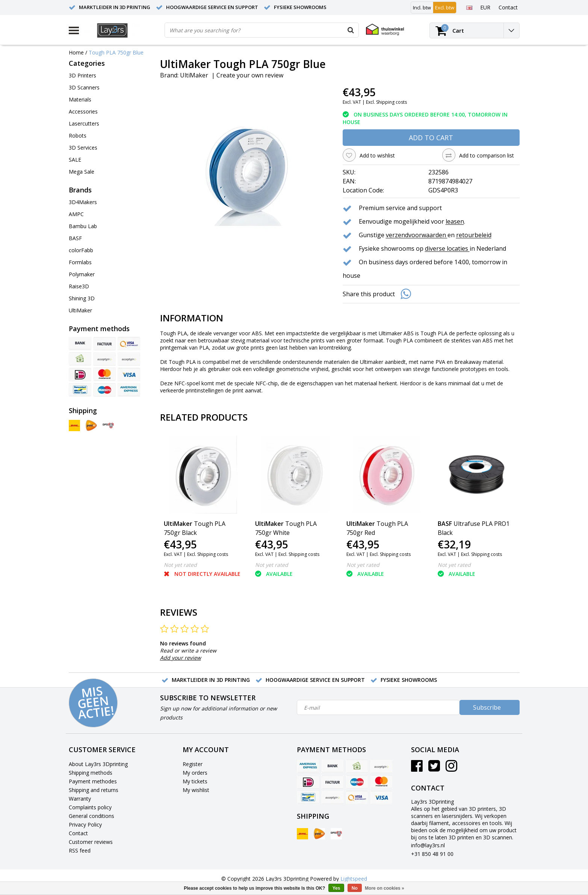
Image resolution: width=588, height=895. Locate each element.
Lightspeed (354, 879)
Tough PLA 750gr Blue (116, 52)
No (355, 888)
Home (76, 52)
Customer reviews (91, 842)
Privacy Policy (85, 825)
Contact (78, 833)
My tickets (195, 781)
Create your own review (250, 75)
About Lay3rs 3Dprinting (98, 764)
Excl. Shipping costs (386, 102)
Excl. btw (445, 8)
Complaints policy (90, 807)
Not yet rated (180, 565)
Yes (336, 888)
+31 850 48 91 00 (432, 854)
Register (193, 764)
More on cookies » (385, 888)
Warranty (80, 799)
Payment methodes (93, 781)
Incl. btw (422, 8)
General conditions (91, 816)
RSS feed (80, 850)
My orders (195, 773)
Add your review (181, 658)
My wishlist (196, 790)
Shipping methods (91, 773)
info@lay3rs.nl (428, 845)
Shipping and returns (94, 790)
